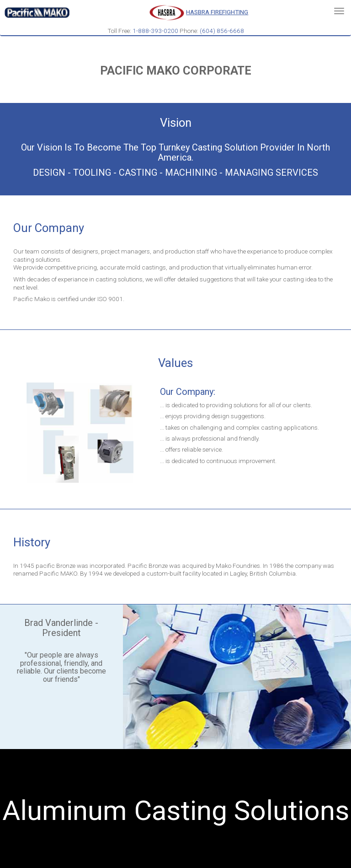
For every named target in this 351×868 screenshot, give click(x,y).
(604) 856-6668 (222, 31)
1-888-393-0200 (155, 31)
